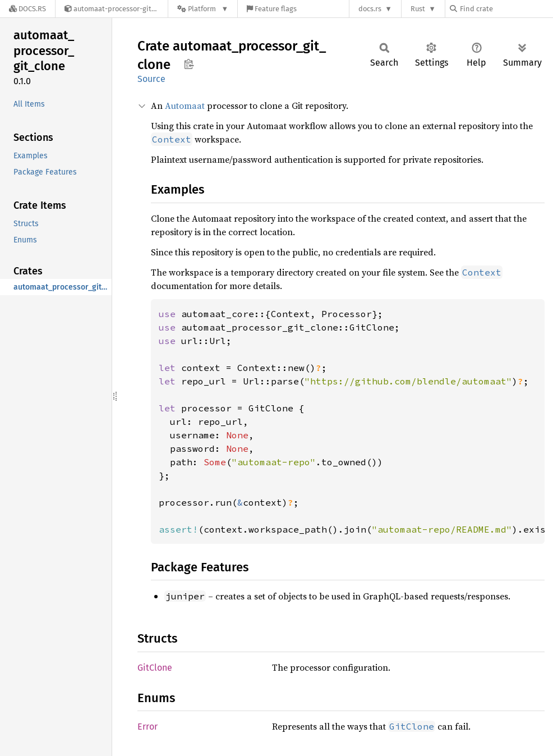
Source (151, 79)
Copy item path (189, 64)
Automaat (185, 106)
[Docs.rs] (27, 9)
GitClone (155, 668)
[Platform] (203, 9)
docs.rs (370, 9)
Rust (418, 9)
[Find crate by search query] (506, 9)
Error (148, 727)
